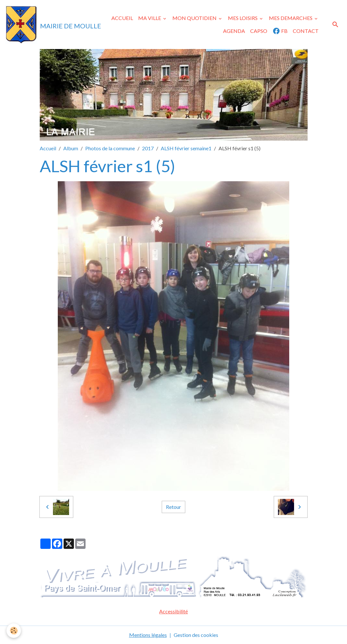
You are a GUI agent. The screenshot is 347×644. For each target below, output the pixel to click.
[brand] (42, 25)
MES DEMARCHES (291, 18)
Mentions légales (148, 635)
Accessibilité (173, 611)
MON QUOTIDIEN (195, 18)
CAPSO (259, 31)
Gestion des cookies (196, 635)
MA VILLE (150, 18)
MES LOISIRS (243, 18)
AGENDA (234, 31)
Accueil (48, 148)
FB (280, 31)
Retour (173, 507)
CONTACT (306, 31)
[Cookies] (14, 631)
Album (71, 148)
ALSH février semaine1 (186, 148)
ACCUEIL (122, 18)
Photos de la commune (110, 148)
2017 (148, 148)
